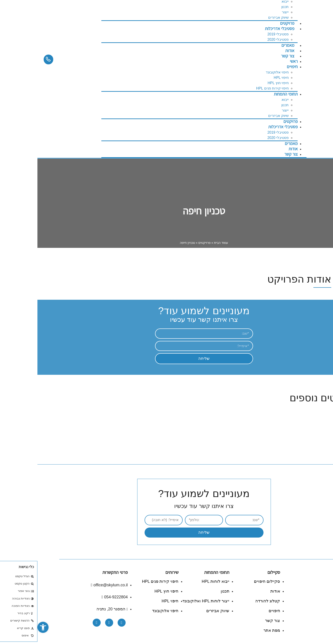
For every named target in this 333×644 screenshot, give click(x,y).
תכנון (248, 7)
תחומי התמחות (248, 94)
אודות (256, 149)
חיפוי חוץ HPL (241, 83)
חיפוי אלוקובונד (240, 72)
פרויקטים (253, 121)
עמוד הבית (183, 243)
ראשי (256, 61)
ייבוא (248, 100)
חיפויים (255, 67)
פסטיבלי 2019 (241, 34)
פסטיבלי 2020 (241, 138)
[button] (6, 627)
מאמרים (254, 144)
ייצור (248, 12)
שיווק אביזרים (241, 116)
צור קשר (250, 56)
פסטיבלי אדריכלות (242, 29)
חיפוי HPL (244, 78)
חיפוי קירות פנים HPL (235, 88)
